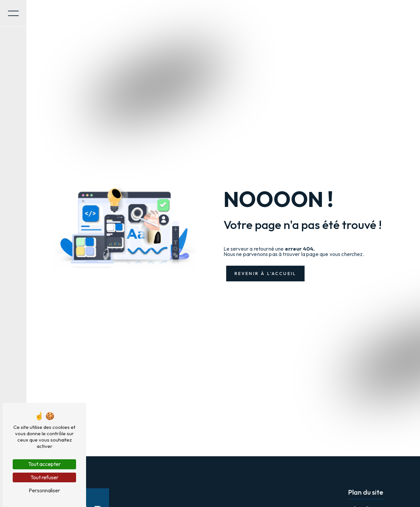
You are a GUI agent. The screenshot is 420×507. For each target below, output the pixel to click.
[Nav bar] (13, 13)
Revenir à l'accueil (266, 273)
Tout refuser (44, 477)
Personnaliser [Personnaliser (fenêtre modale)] (44, 490)
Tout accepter (44, 464)
